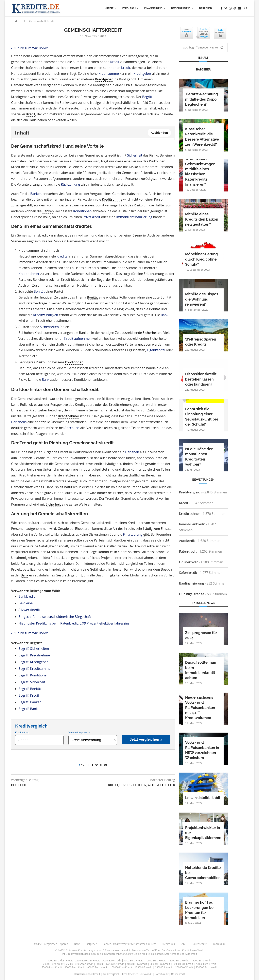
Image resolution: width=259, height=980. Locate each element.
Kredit (109, 8)
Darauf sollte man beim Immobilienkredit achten (201, 670)
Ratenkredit (188, 551)
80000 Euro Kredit (75, 967)
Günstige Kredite (192, 594)
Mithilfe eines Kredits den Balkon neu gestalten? (202, 219)
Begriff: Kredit (29, 695)
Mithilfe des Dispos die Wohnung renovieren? (202, 299)
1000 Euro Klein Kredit (60, 961)
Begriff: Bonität (30, 689)
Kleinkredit (157, 954)
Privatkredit (91, 217)
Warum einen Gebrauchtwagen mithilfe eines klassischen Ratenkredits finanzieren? (200, 172)
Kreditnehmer (29, 274)
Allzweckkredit (29, 610)
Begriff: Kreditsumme (34, 669)
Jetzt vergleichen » (146, 739)
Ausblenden (159, 133)
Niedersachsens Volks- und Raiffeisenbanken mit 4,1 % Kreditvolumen (200, 708)
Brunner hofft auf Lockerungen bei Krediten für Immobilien (200, 910)
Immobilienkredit (192, 524)
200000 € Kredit (184, 967)
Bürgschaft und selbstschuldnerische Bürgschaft (55, 617)
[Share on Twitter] (97, 765)
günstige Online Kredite (136, 954)
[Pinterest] (235, 8)
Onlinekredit (188, 562)
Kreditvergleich (190, 492)
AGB (184, 944)
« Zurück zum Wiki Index (29, 48)
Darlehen (206, 8)
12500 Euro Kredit (178, 961)
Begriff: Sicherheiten (34, 649)
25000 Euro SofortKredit (80, 964)
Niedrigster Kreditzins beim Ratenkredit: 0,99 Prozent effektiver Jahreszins (74, 623)
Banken (36, 194)
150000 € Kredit (164, 967)
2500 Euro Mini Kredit (88, 961)
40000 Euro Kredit (137, 964)
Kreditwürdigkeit (46, 315)
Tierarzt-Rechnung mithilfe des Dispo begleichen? (202, 99)
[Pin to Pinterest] (101, 765)
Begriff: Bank (28, 709)
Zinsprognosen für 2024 (201, 635)
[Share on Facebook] (92, 765)
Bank (165, 315)
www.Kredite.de (81, 950)
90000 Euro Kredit (98, 967)
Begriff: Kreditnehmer (35, 655)
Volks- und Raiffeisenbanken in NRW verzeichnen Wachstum (202, 750)
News (77, 944)
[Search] (246, 8)
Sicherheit (135, 155)
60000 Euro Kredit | (184, 964)
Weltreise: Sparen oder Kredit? (201, 342)
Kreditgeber (142, 74)
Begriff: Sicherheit (32, 682)
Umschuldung (181, 8)
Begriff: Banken (30, 702)
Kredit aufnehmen (78, 339)
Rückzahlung (70, 184)
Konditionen (82, 211)
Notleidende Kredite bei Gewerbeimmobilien (203, 873)
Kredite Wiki (169, 944)
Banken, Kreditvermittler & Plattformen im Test (129, 944)
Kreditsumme (109, 74)
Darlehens (19, 422)
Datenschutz (200, 944)
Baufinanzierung (191, 583)
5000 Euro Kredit (112, 961)
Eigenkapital (156, 350)
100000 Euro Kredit (121, 967)
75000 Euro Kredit (52, 967)
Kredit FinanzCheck (193, 950)
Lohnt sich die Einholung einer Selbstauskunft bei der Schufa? (202, 417)
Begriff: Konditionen (33, 675)
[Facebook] (222, 8)
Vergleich (129, 8)
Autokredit (187, 541)
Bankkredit (27, 596)
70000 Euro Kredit (206, 964)
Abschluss (72, 428)
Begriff (147, 97)
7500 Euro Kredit (133, 961)
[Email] (239, 8)
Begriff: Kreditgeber (33, 662)
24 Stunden (135, 950)
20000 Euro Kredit (53, 964)
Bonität (39, 291)
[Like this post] (85, 765)
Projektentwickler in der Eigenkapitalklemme (203, 833)
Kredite (62, 256)
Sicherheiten (49, 327)
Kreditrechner (189, 514)
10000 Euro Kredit (155, 961)
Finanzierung (153, 8)
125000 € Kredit (143, 967)
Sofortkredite (172, 954)
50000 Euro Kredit (160, 964)
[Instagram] (230, 8)
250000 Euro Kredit (206, 967)
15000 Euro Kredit (201, 961)
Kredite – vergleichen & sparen (51, 944)
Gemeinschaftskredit (42, 21)
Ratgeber (92, 944)
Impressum (219, 944)
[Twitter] (226, 8)
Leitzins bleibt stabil (203, 798)
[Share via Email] (106, 765)
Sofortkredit (188, 573)
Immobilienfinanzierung (134, 217)
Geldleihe (25, 603)
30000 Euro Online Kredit (110, 964)
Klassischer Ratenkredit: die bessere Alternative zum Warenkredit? (202, 137)
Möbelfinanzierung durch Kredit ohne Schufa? (201, 259)
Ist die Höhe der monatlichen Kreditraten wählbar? (199, 457)
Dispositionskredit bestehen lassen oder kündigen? (201, 379)
